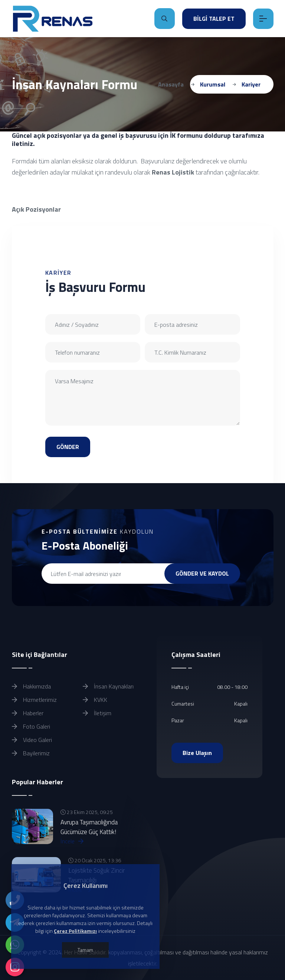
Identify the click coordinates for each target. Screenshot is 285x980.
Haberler (28, 713)
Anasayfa (171, 84)
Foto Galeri (31, 726)
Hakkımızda (31, 686)
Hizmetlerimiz (34, 700)
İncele (72, 841)
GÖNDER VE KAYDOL (202, 573)
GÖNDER (68, 447)
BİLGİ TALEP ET (214, 19)
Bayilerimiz (31, 753)
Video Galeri (32, 740)
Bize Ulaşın (197, 753)
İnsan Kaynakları (108, 686)
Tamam (85, 950)
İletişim (97, 713)
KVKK (95, 700)
